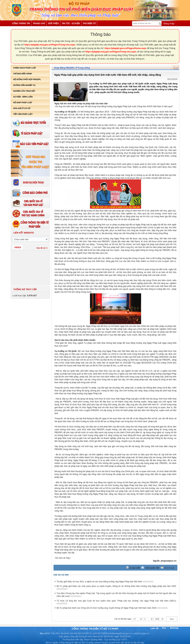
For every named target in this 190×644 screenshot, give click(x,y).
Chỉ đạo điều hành (23, 74)
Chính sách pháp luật (25, 68)
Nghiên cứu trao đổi (24, 91)
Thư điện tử (89, 23)
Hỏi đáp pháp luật (23, 103)
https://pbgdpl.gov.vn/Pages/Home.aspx (125, 48)
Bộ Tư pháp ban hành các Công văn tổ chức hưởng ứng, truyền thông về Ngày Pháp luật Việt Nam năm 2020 (107, 608)
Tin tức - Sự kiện (71, 23)
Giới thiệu (53, 23)
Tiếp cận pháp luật (23, 114)
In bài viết (135, 568)
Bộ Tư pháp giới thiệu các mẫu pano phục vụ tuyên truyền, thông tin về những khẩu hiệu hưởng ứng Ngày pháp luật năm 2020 (116, 586)
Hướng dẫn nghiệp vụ (24, 85)
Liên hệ (155, 628)
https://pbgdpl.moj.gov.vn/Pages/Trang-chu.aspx (50, 45)
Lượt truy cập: (25, 295)
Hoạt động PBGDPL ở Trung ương (72, 68)
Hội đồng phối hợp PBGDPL (27, 79)
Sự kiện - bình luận (23, 97)
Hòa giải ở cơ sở (22, 108)
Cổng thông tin (21, 23)
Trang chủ (39, 23)
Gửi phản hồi (152, 568)
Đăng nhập (169, 24)
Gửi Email (169, 568)
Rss (164, 628)
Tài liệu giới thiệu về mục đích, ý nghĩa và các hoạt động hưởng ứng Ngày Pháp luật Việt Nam (99, 582)
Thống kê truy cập (25, 289)
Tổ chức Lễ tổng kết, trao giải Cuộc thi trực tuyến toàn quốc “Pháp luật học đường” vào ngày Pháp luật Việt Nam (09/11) (116, 601)
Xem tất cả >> (42, 248)
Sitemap (174, 628)
